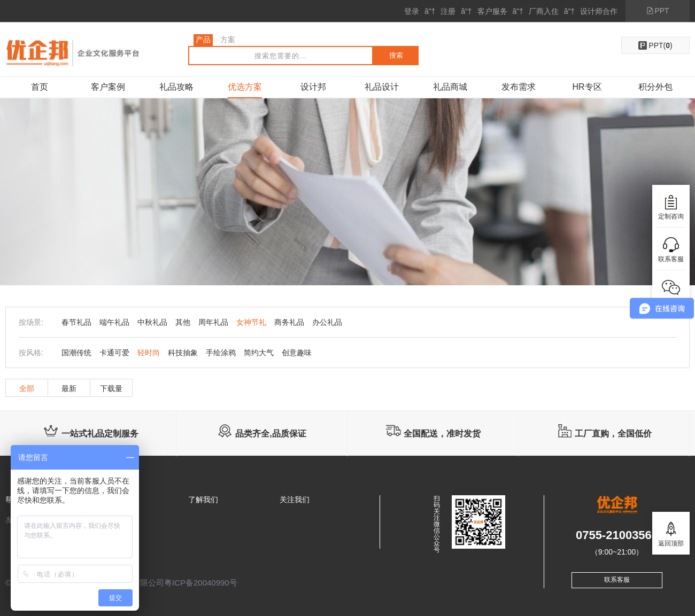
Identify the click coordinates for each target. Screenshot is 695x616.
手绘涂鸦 (221, 353)
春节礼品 (76, 322)
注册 (448, 11)
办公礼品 (327, 322)
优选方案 (245, 87)
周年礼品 (213, 322)
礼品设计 (382, 87)
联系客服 (617, 580)
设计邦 (313, 87)
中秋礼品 (152, 322)
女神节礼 (251, 322)
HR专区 (587, 87)
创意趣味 (297, 353)
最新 (69, 388)
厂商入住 (544, 11)
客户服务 (492, 11)
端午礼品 (114, 322)
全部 (27, 388)
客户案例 (108, 87)
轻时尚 (149, 353)
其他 (183, 322)
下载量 (111, 388)
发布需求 (519, 87)
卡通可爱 (114, 353)
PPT (662, 11)
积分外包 (655, 87)
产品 (203, 40)
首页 (40, 87)
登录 (412, 11)
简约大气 (259, 353)
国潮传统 (76, 353)
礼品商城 (450, 87)
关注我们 (295, 500)
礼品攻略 (176, 87)
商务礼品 (289, 322)
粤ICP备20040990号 (201, 583)
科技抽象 (183, 353)
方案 (228, 40)
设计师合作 (599, 11)
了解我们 (203, 500)
